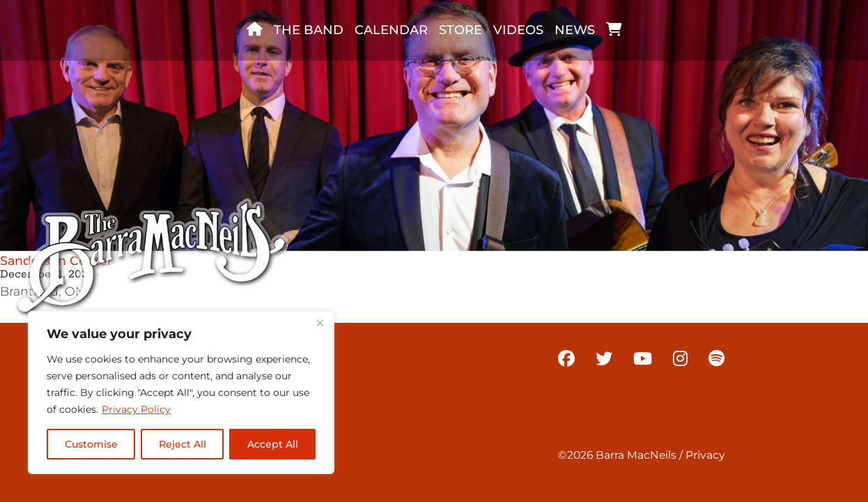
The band (309, 30)
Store (460, 30)
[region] (181, 393)
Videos (518, 30)
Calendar (391, 30)
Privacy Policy (136, 409)
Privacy (705, 455)
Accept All (273, 444)
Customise (91, 444)
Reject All (183, 444)
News (575, 30)
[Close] (320, 323)
